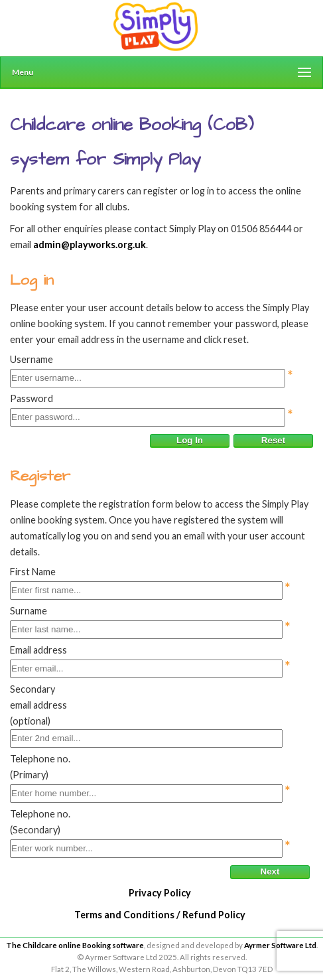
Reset (273, 440)
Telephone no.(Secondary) (40, 822)
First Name (33, 572)
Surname (29, 611)
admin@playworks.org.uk (90, 245)
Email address (38, 650)
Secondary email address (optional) (38, 705)
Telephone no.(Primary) (40, 767)
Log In (190, 440)
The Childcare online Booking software (75, 945)
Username (32, 359)
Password (32, 398)
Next (270, 872)
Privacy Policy (160, 893)
